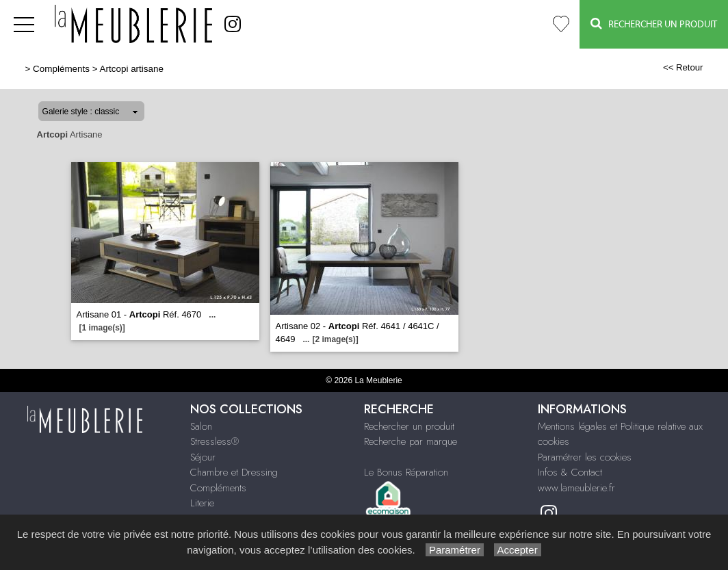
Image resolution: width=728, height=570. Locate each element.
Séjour (203, 457)
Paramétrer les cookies (585, 457)
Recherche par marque (411, 441)
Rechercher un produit (409, 426)
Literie (202, 503)
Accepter (518, 550)
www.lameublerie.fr (576, 488)
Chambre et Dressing (234, 472)
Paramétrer (455, 550)
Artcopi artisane (132, 69)
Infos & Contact (570, 472)
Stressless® (214, 441)
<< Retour (683, 67)
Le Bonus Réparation (406, 472)
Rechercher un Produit (654, 24)
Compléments (61, 69)
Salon (201, 426)
